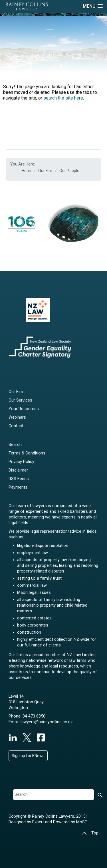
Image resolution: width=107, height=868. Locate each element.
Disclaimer (18, 470)
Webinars (17, 417)
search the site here (63, 98)
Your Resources (24, 409)
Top (90, 833)
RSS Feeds (19, 479)
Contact (16, 426)
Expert (39, 822)
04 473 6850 (34, 716)
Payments (18, 487)
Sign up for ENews (28, 756)
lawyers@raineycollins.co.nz (47, 722)
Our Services (20, 400)
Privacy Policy (21, 462)
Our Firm (17, 392)
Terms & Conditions (27, 453)
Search (15, 445)
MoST (82, 822)
